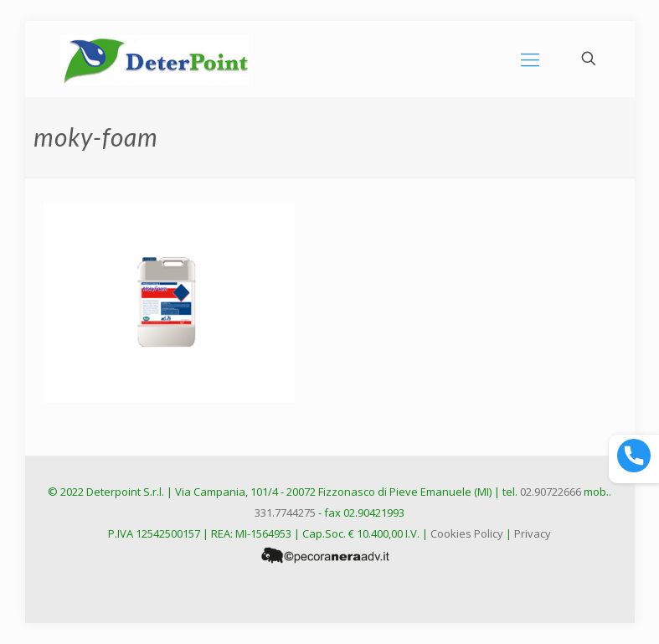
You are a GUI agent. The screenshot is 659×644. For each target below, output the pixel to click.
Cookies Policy (467, 533)
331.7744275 (285, 513)
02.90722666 (551, 492)
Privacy (533, 533)
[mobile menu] (530, 59)
